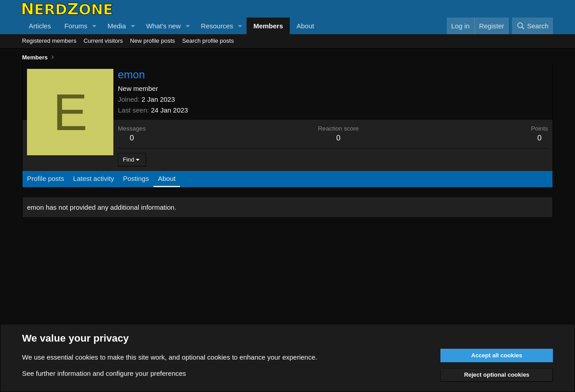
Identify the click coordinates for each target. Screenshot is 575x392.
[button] (94, 26)
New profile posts (153, 41)
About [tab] (167, 178)
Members (268, 26)
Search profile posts (208, 41)
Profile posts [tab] (46, 178)
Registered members (49, 41)
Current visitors (103, 41)
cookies (87, 357)
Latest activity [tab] (94, 178)
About (305, 26)
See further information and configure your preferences (104, 373)
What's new (164, 26)
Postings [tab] (136, 178)
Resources (217, 26)
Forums (76, 26)
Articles (40, 26)
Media (117, 26)
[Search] (532, 26)
